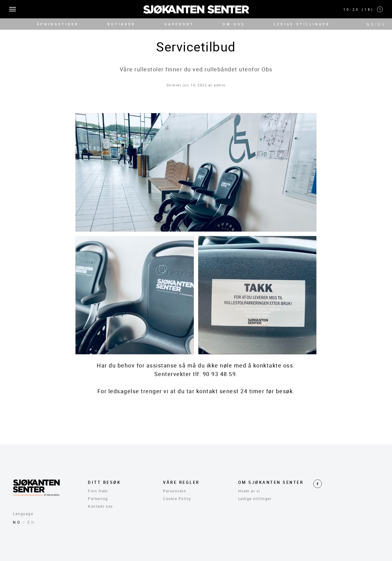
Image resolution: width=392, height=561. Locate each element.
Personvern (175, 491)
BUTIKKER (121, 24)
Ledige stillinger (255, 499)
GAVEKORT (179, 24)
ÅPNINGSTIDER (58, 24)
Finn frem (98, 491)
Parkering (98, 499)
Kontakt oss (100, 506)
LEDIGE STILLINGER (302, 24)
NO (371, 24)
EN (382, 24)
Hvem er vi (249, 491)
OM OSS (234, 24)
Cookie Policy (177, 499)
